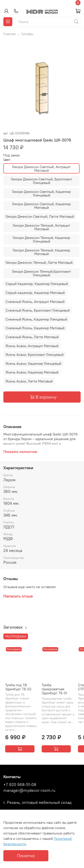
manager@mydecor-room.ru (29, 790)
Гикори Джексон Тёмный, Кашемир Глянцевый (41, 239)
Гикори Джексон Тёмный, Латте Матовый (39, 262)
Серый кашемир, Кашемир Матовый (35, 293)
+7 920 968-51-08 (20, 785)
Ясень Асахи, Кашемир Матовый (32, 372)
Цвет (7, 160)
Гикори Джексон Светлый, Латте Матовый (40, 216)
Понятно (26, 856)
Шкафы (27, 34)
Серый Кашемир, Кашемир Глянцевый (37, 284)
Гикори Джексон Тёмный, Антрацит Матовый (41, 227)
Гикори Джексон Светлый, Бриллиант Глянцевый (42, 181)
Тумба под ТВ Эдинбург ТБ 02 (18, 687)
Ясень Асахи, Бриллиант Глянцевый (35, 355)
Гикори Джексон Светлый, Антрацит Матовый (41, 169)
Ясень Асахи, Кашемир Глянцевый (33, 363)
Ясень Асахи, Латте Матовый (29, 381)
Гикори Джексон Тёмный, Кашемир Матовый (41, 252)
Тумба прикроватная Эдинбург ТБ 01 (54, 689)
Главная (10, 34)
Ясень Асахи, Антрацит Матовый (32, 346)
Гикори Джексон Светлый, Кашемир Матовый (41, 206)
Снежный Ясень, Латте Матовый (32, 337)
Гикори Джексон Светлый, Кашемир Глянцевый (41, 193)
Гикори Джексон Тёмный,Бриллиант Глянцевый (42, 273)
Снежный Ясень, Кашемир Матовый (35, 328)
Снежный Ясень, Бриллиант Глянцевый (38, 310)
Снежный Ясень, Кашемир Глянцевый (36, 319)
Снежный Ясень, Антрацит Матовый (35, 302)
